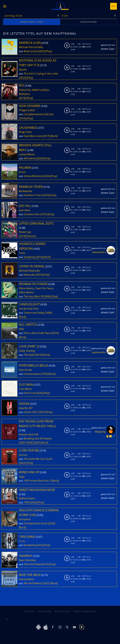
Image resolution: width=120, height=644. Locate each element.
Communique (32, 374)
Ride (21, 329)
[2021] (42, 412)
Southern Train (33, 195)
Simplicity (29, 257)
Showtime (30, 545)
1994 (27, 502)
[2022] (22, 463)
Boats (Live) (30, 51)
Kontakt (30, 608)
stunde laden (32, 22)
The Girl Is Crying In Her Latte (41, 74)
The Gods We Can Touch (38, 459)
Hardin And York (29, 309)
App (114, 6)
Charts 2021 (31, 412)
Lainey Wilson (27, 154)
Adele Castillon (41, 90)
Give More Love (33, 136)
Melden (85, 47)
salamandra (99, 252)
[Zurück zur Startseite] (60, 6)
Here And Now (32, 564)
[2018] (22, 98)
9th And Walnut (33, 583)
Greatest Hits (32, 214)
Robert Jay (25, 232)
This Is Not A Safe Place (37, 333)
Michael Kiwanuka (29, 271)
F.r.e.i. (22, 541)
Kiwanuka (29, 275)
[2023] (41, 51)
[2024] (40, 158)
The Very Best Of (33, 296)
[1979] (44, 374)
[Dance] (31, 236)
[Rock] (54, 136)
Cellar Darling (27, 351)
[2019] (39, 275)
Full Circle (29, 393)
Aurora (23, 455)
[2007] (37, 443)
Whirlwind (30, 158)
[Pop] (49, 51)
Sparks (23, 69)
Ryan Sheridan (27, 560)
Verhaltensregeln (85, 608)
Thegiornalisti (27, 110)
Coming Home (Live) (36, 523)
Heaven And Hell (29, 434)
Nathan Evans (27, 498)
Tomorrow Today (34, 313)
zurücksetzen (89, 22)
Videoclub (25, 90)
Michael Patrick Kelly (31, 47)
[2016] (22, 118)
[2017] (46, 136)
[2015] (40, 545)
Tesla (22, 253)
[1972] (44, 214)
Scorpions (25, 519)
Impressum (45, 608)
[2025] (52, 523)
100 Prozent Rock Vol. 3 (37, 481)
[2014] (39, 257)
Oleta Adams (26, 288)
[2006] (47, 296)
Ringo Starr (26, 132)
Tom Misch (25, 389)
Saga (22, 477)
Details (85, 44)
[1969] (48, 313)
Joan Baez (25, 210)
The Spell (29, 355)
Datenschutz (62, 608)
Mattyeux (24, 94)
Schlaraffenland (33, 176)
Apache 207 (26, 408)
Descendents (27, 579)
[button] (5, 6)
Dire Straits (26, 370)
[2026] (39, 393)
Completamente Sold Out (39, 114)
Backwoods (26, 191)
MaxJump (100, 432)
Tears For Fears (44, 288)
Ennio (22, 172)
